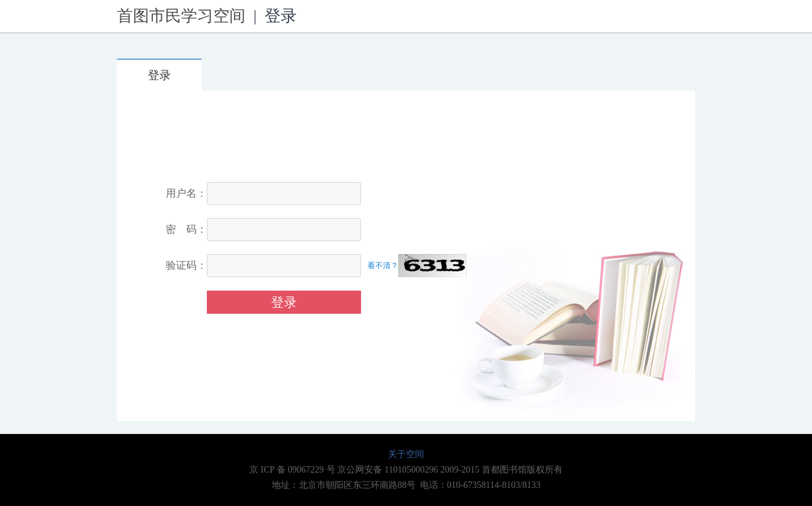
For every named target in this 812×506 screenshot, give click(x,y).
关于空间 (406, 454)
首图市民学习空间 (181, 16)
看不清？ (383, 266)
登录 (159, 75)
